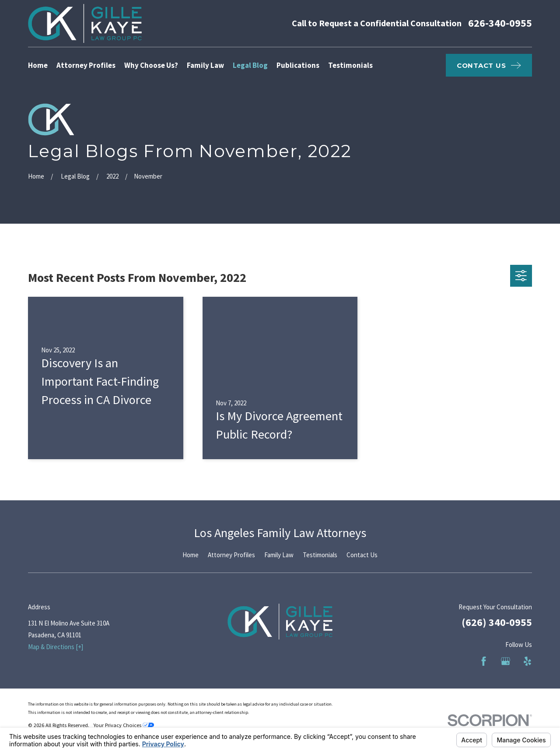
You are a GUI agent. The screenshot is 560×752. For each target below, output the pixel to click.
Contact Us (362, 555)
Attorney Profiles (231, 555)
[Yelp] (527, 661)
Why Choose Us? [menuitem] (151, 65)
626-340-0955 (500, 23)
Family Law (279, 555)
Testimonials (320, 555)
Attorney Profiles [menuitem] (86, 65)
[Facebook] (484, 661)
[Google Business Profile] (506, 661)
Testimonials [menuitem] (350, 65)
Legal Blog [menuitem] (250, 65)
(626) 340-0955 (497, 622)
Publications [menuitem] (298, 65)
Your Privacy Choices (124, 725)
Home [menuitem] (38, 65)
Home (191, 555)
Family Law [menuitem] (205, 65)
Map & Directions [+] (56, 647)
